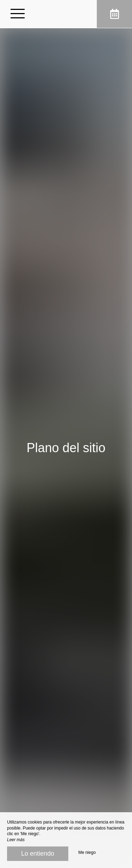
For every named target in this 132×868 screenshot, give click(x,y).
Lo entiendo (38, 854)
